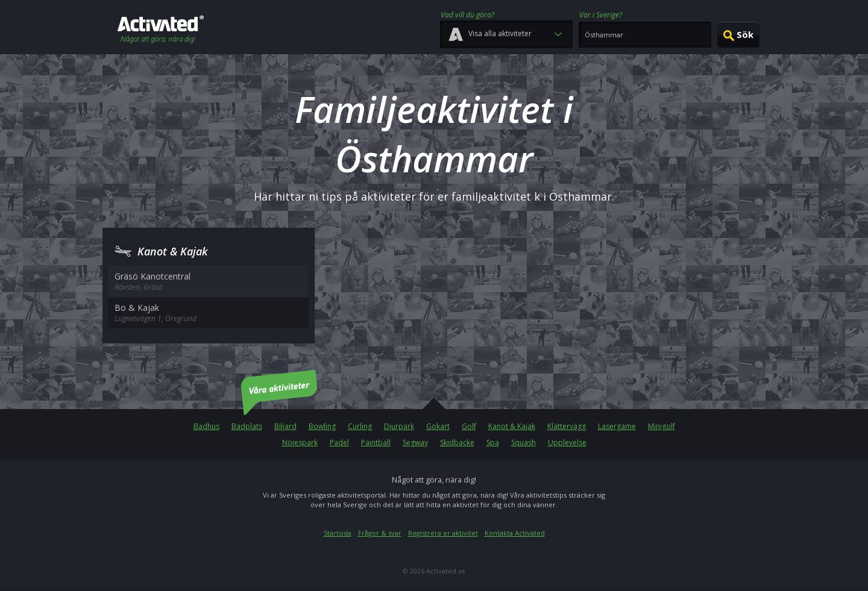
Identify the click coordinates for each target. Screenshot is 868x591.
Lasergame (617, 426)
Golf (469, 426)
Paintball (376, 442)
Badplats (247, 426)
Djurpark (399, 426)
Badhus (206, 426)
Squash (524, 442)
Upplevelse (567, 442)
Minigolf (662, 426)
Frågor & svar (380, 533)
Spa (493, 442)
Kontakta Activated (515, 533)
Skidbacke (457, 442)
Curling (360, 426)
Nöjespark (300, 442)
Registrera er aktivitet (443, 533)
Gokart (438, 426)
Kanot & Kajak (512, 426)
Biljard (285, 426)
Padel (339, 442)
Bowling (322, 426)
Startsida (338, 533)
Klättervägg (567, 426)
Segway (415, 442)
